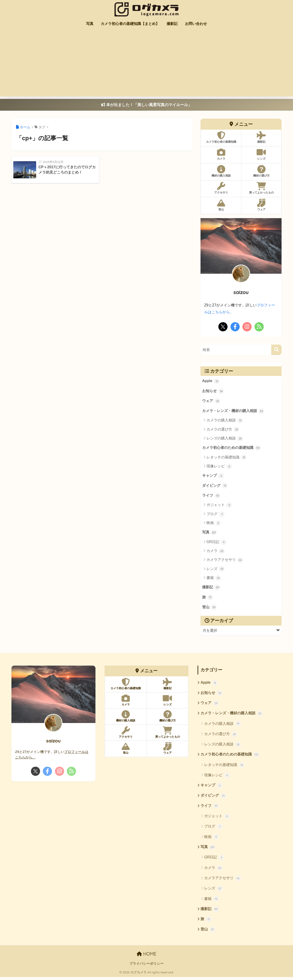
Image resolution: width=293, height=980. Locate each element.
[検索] (276, 349)
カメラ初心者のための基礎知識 (231, 448)
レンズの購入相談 (225, 439)
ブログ (216, 515)
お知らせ (213, 391)
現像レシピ (219, 467)
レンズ (216, 570)
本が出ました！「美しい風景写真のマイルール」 (146, 105)
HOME (146, 957)
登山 (209, 609)
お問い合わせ (196, 24)
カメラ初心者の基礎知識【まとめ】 (130, 24)
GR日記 (216, 543)
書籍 (214, 579)
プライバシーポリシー (146, 967)
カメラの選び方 (223, 430)
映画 (214, 524)
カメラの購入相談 (225, 421)
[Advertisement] (146, 64)
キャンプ (213, 477)
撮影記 (172, 24)
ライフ (211, 497)
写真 (90, 24)
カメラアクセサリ (225, 561)
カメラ (216, 552)
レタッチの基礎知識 (227, 458)
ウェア (211, 401)
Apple (211, 381)
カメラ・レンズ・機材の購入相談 (233, 411)
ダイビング (215, 487)
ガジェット (219, 506)
